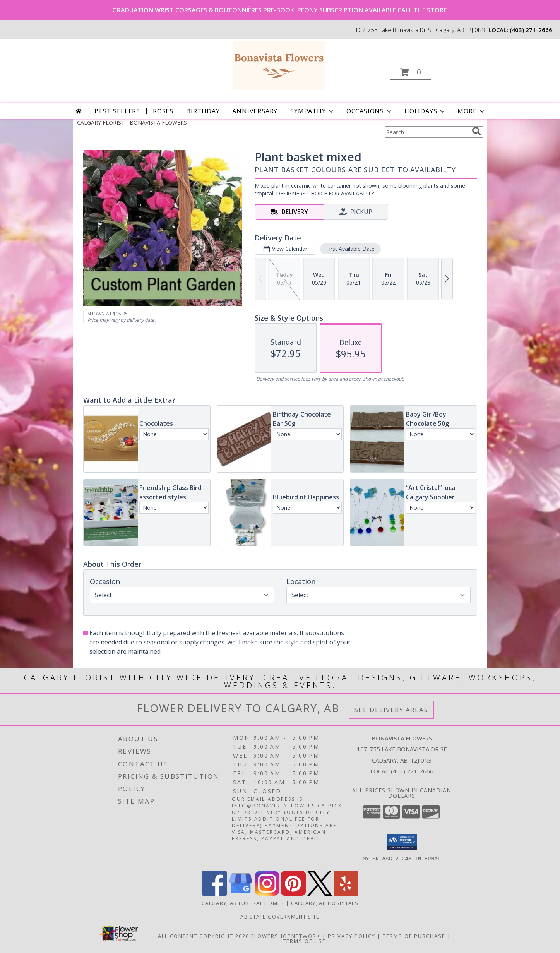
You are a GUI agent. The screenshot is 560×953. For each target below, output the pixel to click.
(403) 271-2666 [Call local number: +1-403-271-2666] (531, 30)
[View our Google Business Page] (241, 894)
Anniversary (255, 111)
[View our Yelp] (346, 894)
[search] (476, 131)
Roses (163, 111)
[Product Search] (427, 132)
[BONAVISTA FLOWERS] (279, 65)
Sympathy (313, 111)
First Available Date (350, 249)
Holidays (425, 111)
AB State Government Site (280, 917)
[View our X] (320, 894)
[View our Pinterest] (293, 894)
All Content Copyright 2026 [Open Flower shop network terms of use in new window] (204, 936)
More (472, 111)
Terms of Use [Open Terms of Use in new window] (304, 941)
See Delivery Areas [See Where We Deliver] (391, 710)
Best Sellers (117, 111)
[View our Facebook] (214, 894)
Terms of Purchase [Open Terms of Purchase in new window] (414, 936)
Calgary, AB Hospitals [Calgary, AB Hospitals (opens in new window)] (325, 903)
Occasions (370, 111)
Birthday (203, 111)
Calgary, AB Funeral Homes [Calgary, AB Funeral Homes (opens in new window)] (243, 903)
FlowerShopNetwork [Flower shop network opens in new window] (286, 936)
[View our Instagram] (267, 894)
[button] (411, 72)
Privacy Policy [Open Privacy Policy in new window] (352, 936)
